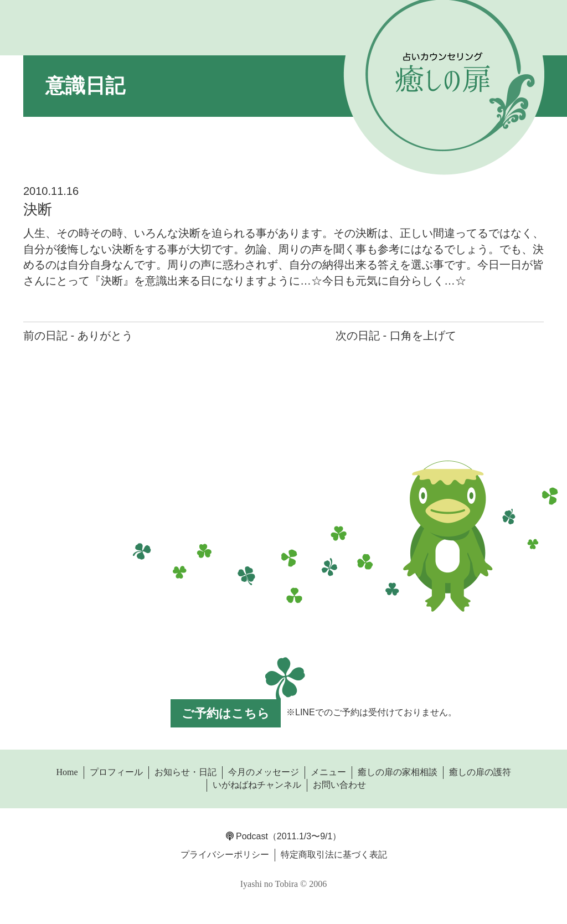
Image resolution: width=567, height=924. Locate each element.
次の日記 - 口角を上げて (396, 335)
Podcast (247, 836)
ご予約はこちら (226, 713)
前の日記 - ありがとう (78, 335)
